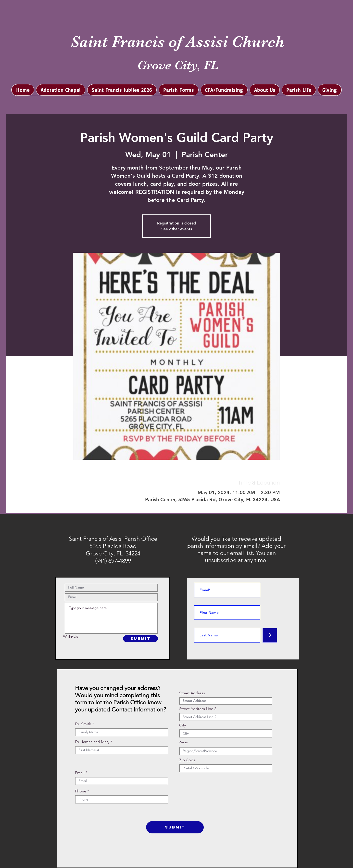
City (183, 725)
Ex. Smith (83, 724)
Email (80, 773)
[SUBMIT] (140, 639)
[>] (270, 635)
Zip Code (187, 760)
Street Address (192, 693)
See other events (177, 229)
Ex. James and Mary (92, 742)
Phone (81, 791)
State (184, 743)
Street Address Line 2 (198, 709)
